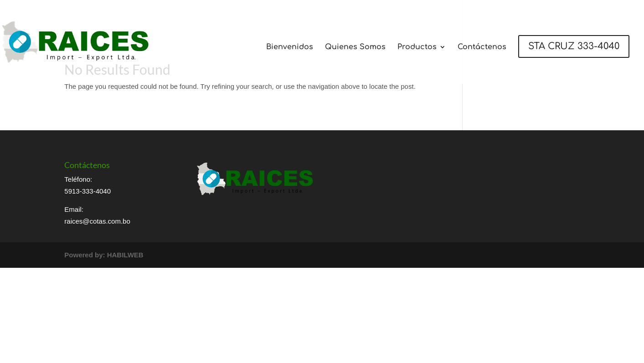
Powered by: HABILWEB (104, 255)
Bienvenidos (290, 47)
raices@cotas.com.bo (97, 221)
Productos (417, 47)
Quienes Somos (355, 47)
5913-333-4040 (88, 191)
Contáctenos (482, 47)
